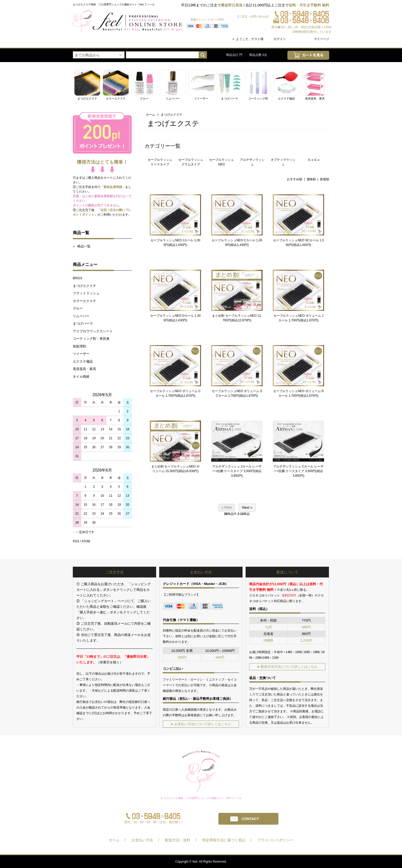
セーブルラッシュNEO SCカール (296, 240)
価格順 (311, 179)
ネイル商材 (81, 377)
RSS (76, 541)
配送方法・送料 (178, 840)
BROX (78, 278)
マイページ (321, 39)
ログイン (280, 39)
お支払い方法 (142, 840)
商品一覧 (82, 246)
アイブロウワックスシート (93, 331)
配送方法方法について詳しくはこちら (287, 667)
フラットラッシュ (86, 293)
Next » (247, 507)
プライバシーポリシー (275, 840)
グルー (78, 308)
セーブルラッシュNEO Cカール (234, 240)
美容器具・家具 (84, 369)
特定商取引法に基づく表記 (224, 840)
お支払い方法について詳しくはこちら (201, 724)
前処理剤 (79, 346)
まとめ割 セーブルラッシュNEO (234, 316)
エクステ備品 (83, 361)
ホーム (150, 115)
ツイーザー (81, 354)
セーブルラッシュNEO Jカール (172, 240)
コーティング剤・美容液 (91, 339)
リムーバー (81, 316)
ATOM (86, 541)
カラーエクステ (84, 301)
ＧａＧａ (314, 160)
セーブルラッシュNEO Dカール (172, 316)
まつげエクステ (84, 286)
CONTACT (250, 819)
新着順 (325, 179)
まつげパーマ (83, 323)
